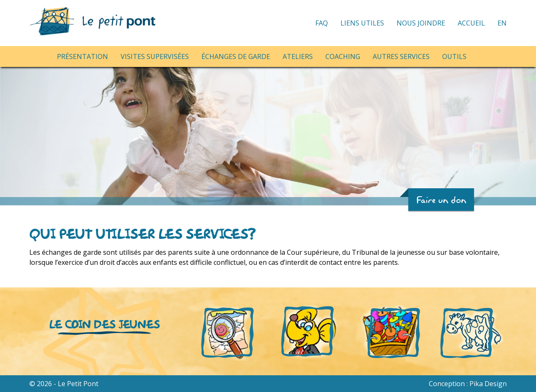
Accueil (471, 23)
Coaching (343, 56)
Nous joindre (421, 23)
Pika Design (488, 384)
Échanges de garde (236, 56)
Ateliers (298, 56)
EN (502, 23)
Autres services (401, 56)
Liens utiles (362, 23)
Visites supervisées (155, 56)
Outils (454, 56)
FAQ (322, 23)
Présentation (82, 56)
